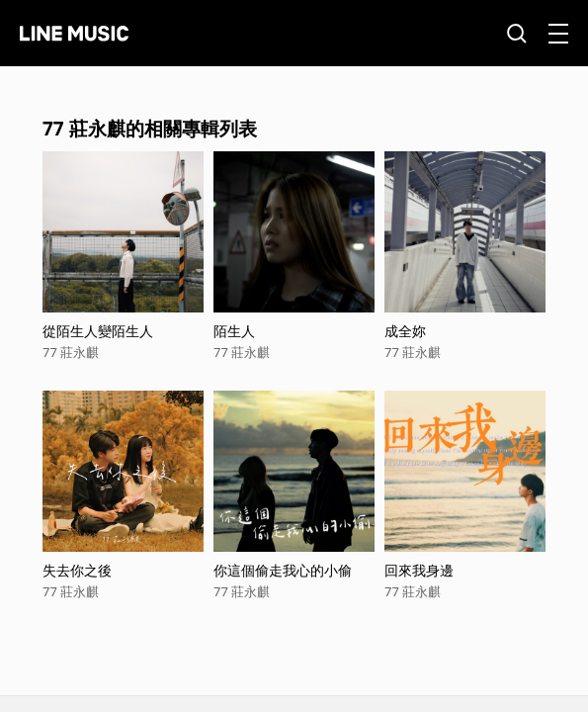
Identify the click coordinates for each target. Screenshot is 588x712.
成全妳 (405, 331)
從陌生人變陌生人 (98, 331)
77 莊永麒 (71, 352)
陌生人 (234, 331)
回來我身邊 (419, 570)
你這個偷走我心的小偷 (283, 570)
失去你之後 (77, 570)
